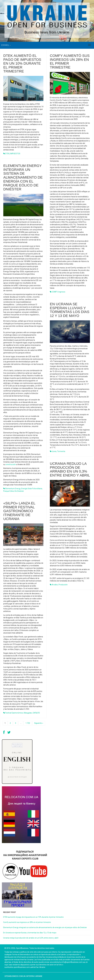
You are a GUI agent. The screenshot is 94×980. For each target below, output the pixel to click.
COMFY (55, 292)
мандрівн (28, 713)
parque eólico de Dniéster (14, 491)
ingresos (62, 292)
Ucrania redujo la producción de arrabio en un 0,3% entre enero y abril (70, 469)
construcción (11, 464)
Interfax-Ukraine (34, 976)
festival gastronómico (14, 713)
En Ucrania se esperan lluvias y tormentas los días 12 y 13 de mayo (70, 310)
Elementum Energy (13, 489)
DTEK (7, 154)
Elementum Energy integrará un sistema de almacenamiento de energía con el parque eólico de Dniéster (23, 177)
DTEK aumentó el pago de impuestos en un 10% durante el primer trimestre (22, 63)
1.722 (28, 723)
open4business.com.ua (15, 976)
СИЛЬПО (36, 713)
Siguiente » (39, 723)
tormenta (61, 451)
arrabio (55, 585)
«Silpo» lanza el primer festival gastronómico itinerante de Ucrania (19, 511)
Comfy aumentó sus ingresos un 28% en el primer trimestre (70, 61)
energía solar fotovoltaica (32, 489)
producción (63, 585)
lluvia (54, 451)
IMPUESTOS (15, 154)
